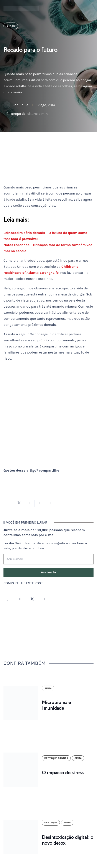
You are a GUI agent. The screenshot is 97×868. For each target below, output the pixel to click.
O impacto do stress (63, 773)
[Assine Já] (48, 572)
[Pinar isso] (40, 503)
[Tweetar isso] (19, 503)
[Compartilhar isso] (9, 503)
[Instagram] (8, 599)
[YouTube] (44, 599)
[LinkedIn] (56, 599)
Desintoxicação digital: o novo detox (68, 840)
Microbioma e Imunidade (56, 706)
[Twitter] (32, 599)
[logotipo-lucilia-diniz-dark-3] (21, 9)
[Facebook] (20, 599)
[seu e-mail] (48, 559)
